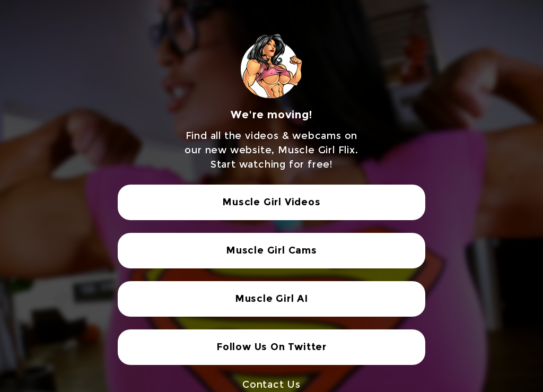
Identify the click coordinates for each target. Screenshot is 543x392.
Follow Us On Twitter (271, 347)
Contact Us (271, 385)
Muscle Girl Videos (271, 202)
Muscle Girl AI (271, 299)
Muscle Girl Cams (271, 250)
